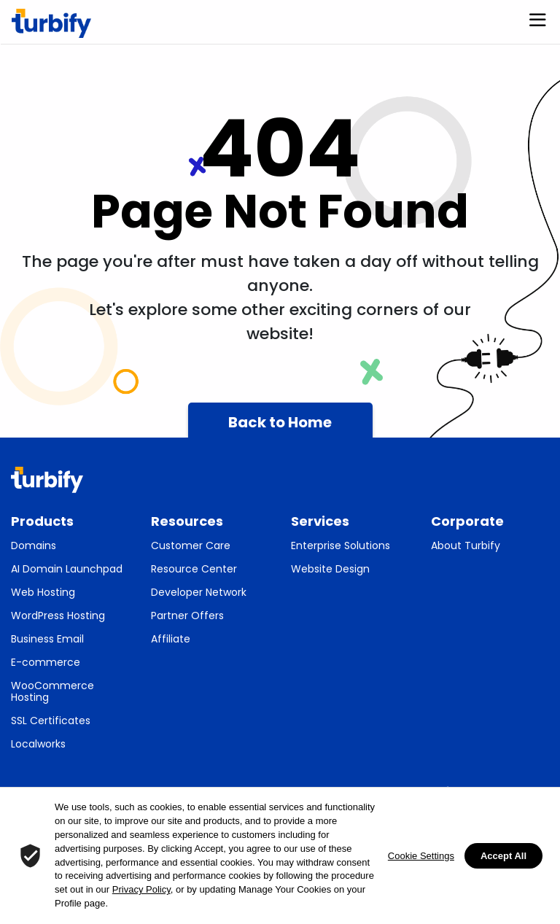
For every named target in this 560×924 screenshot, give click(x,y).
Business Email (47, 639)
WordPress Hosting (58, 616)
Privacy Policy (141, 889)
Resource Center (194, 569)
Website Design (330, 569)
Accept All (503, 856)
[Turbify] (51, 23)
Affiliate (171, 639)
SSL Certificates (51, 721)
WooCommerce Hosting (52, 691)
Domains (34, 546)
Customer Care (191, 546)
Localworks (38, 744)
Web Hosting (43, 592)
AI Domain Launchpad (67, 569)
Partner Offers (187, 616)
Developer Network (199, 592)
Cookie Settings (421, 856)
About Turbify (466, 546)
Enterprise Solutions (341, 546)
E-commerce (46, 662)
